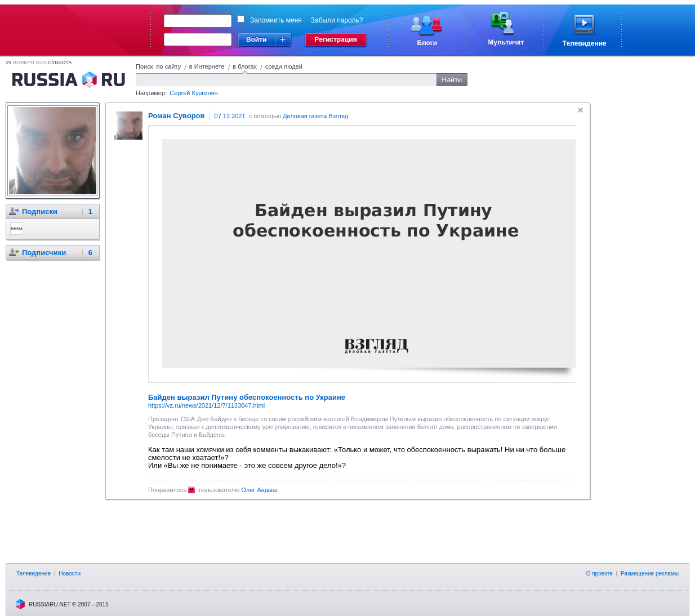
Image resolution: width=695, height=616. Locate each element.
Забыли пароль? (337, 20)
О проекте (600, 573)
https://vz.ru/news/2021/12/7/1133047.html (206, 405)
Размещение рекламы (650, 573)
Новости (70, 573)
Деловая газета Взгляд (315, 116)
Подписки (40, 211)
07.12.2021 (230, 116)
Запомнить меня (276, 20)
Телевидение (34, 573)
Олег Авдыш (259, 490)
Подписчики (44, 253)
